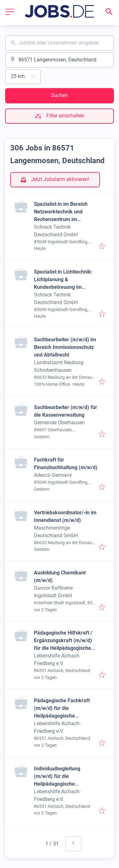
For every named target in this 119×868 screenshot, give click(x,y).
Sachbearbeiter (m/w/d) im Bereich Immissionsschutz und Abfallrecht (65, 347)
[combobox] (60, 43)
